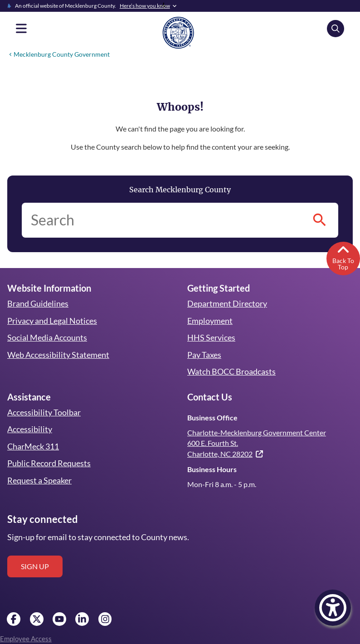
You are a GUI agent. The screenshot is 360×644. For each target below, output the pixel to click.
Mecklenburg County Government (61, 54)
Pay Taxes (204, 355)
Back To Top (343, 257)
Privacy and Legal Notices (53, 321)
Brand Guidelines (38, 303)
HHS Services (211, 337)
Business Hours (212, 469)
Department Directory (227, 303)
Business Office (212, 417)
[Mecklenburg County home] (178, 32)
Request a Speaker (40, 480)
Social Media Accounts (47, 337)
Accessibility (29, 429)
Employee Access (26, 639)
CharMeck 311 (34, 446)
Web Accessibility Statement (58, 355)
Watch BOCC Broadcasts (232, 371)
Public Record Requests (49, 463)
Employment (210, 321)
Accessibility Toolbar (43, 412)
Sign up (35, 566)
